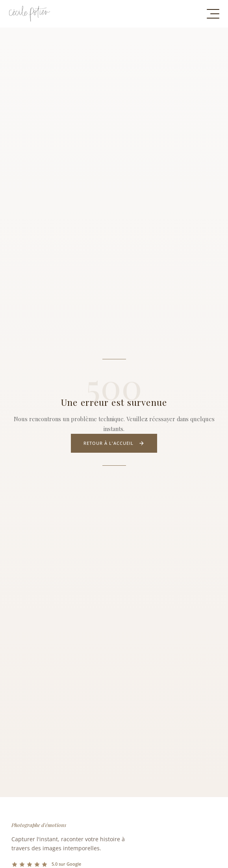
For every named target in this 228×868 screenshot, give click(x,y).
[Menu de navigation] (213, 14)
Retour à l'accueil (114, 443)
